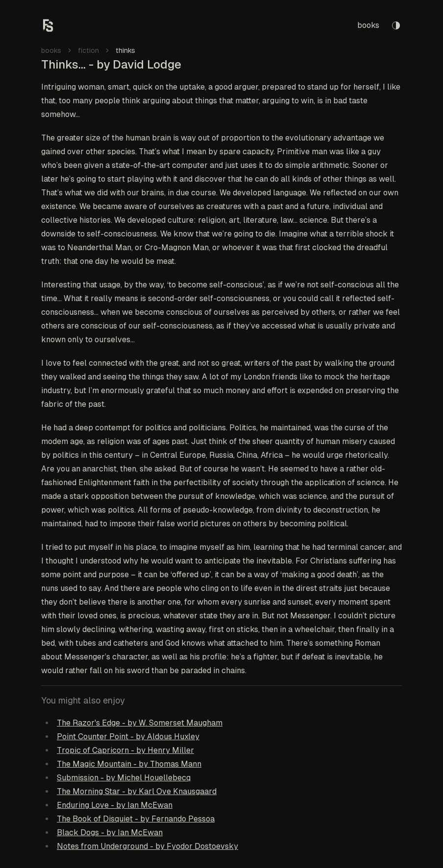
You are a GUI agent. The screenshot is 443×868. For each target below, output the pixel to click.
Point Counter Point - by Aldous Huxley (128, 737)
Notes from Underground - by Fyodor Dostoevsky (148, 846)
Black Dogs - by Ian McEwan (110, 833)
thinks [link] (125, 50)
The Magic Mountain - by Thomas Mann (129, 764)
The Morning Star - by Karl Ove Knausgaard (137, 791)
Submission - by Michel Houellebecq (124, 778)
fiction (88, 50)
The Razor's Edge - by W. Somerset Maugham (140, 723)
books (368, 25)
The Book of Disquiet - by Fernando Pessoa (136, 819)
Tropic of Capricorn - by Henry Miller (125, 750)
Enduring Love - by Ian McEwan (115, 805)
